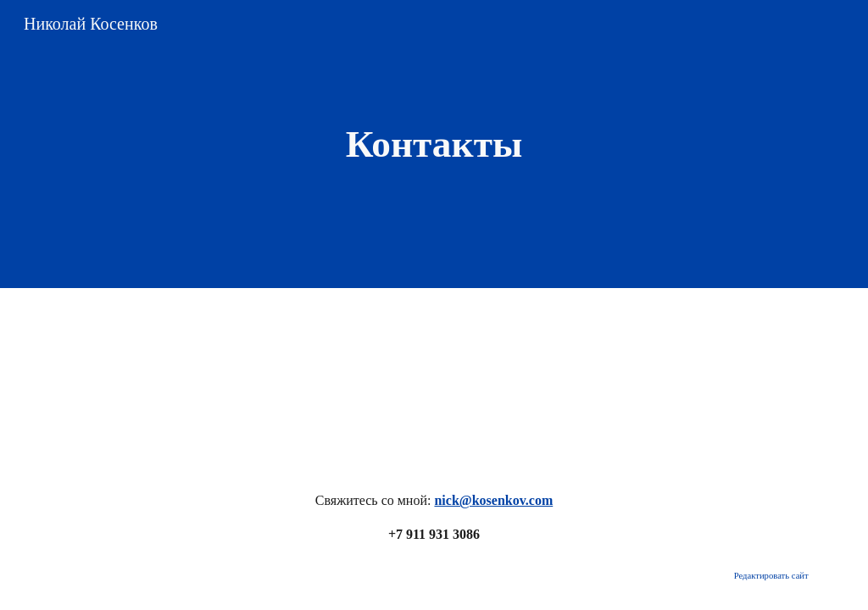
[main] (434, 144)
